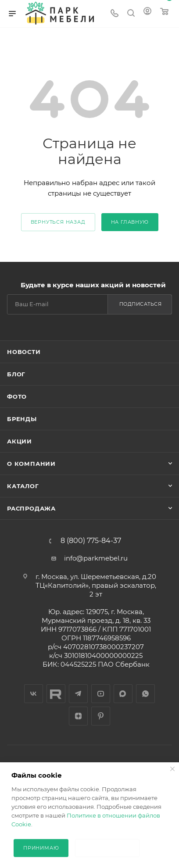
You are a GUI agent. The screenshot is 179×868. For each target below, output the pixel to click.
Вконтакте (34, 694)
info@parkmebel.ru (96, 558)
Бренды (22, 419)
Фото (17, 396)
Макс (123, 694)
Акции (20, 441)
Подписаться (141, 304)
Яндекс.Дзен (78, 716)
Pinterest (101, 716)
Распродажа (31, 508)
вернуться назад (58, 222)
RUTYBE (56, 694)
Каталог (23, 486)
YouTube (101, 694)
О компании (31, 464)
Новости (24, 352)
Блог (16, 374)
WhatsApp (145, 694)
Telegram (78, 694)
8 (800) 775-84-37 (91, 541)
